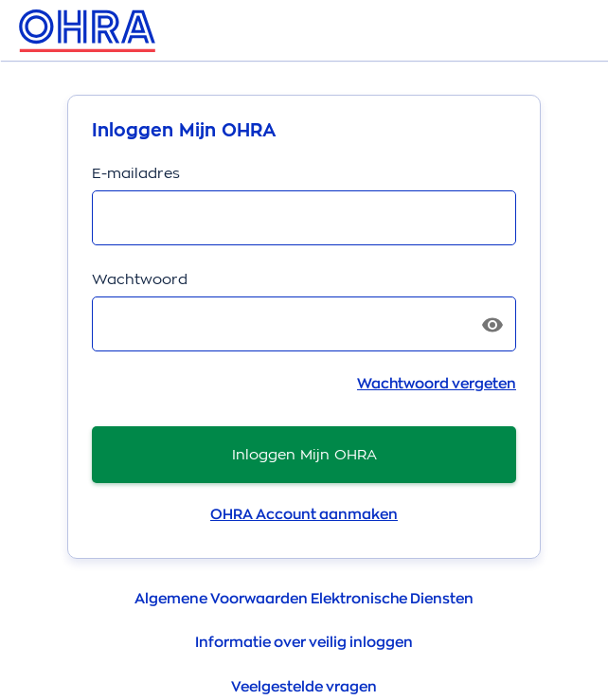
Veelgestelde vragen (304, 687)
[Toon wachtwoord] (492, 325)
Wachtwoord (140, 279)
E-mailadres (136, 173)
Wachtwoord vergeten (437, 384)
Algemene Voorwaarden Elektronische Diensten (304, 599)
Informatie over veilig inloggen (304, 643)
